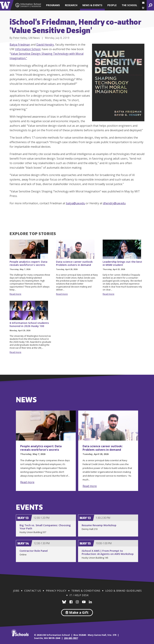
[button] (143, 8)
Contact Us (33, 591)
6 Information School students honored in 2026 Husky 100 (29, 324)
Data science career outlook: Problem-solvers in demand (75, 263)
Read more (15, 294)
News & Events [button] (92, 5)
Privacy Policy (56, 591)
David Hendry (45, 45)
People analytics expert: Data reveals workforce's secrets (28, 263)
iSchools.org (20, 633)
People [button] (112, 5)
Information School (28, 49)
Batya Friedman (20, 45)
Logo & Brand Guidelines (124, 591)
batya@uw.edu (76, 203)
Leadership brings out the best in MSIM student (122, 263)
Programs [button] (53, 5)
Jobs (16, 591)
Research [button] (71, 5)
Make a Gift (77, 613)
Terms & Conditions (86, 591)
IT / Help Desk (79, 595)
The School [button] (129, 5)
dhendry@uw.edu (114, 203)
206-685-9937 (71, 638)
